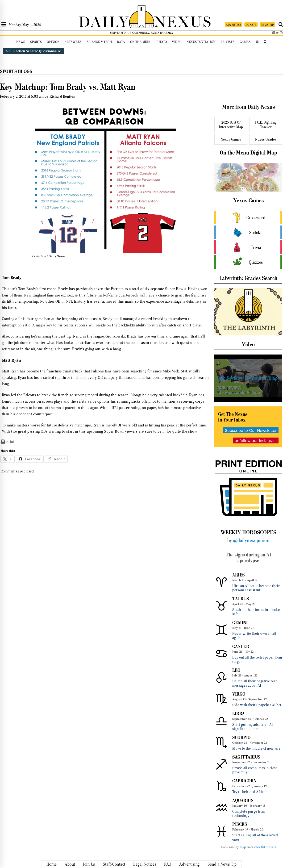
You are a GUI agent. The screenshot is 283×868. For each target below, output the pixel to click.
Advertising (189, 864)
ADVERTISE (234, 25)
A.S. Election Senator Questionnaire (33, 51)
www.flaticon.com (265, 847)
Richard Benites (62, 96)
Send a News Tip (222, 864)
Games (245, 42)
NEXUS (183, 21)
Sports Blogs (16, 71)
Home (52, 864)
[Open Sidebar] (4, 25)
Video (177, 42)
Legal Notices (145, 864)
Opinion (53, 42)
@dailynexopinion (251, 540)
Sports (36, 42)
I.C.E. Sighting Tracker (266, 125)
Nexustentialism (201, 42)
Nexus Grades (266, 139)
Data (121, 42)
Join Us (89, 864)
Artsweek (73, 42)
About (70, 864)
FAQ (168, 864)
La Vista (228, 42)
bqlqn (243, 847)
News (21, 42)
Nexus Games (231, 139)
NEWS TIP (267, 25)
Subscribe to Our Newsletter (251, 430)
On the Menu (141, 42)
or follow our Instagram (256, 440)
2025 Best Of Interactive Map (231, 125)
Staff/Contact (114, 864)
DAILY (104, 21)
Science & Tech (99, 42)
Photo (162, 42)
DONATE (251, 25)
